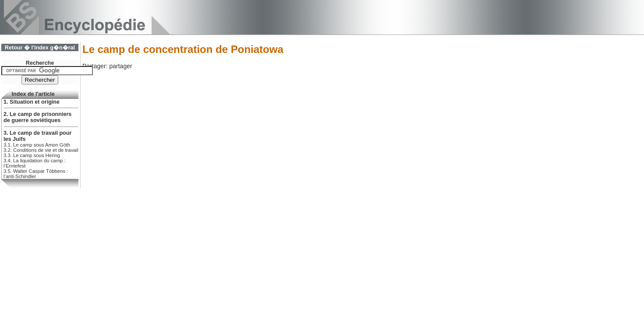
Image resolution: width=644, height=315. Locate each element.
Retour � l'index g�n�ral (40, 48)
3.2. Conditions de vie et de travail (41, 150)
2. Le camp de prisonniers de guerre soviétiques (37, 117)
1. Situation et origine (32, 102)
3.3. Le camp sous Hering (32, 155)
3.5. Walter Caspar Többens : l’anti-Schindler (36, 174)
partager (120, 66)
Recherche (40, 63)
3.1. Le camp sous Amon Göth (37, 145)
